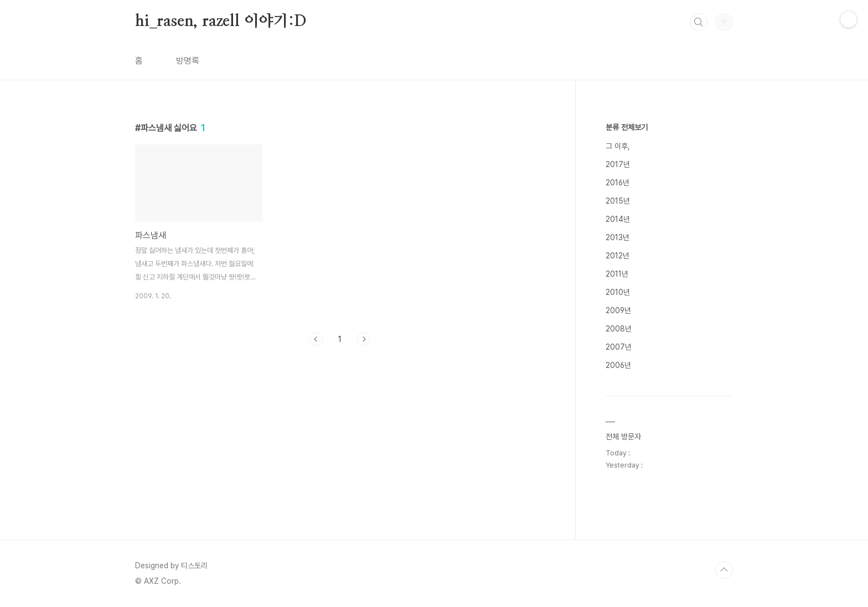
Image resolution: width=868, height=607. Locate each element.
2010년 (618, 292)
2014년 (618, 219)
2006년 (618, 365)
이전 (316, 339)
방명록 (188, 61)
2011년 (617, 274)
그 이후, (618, 146)
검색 (699, 22)
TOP (724, 570)
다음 (364, 339)
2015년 (618, 201)
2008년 (619, 329)
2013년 (618, 237)
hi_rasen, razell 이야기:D (221, 22)
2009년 (618, 310)
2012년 (618, 256)
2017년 (618, 164)
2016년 (618, 183)
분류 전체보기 (627, 127)
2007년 (619, 347)
